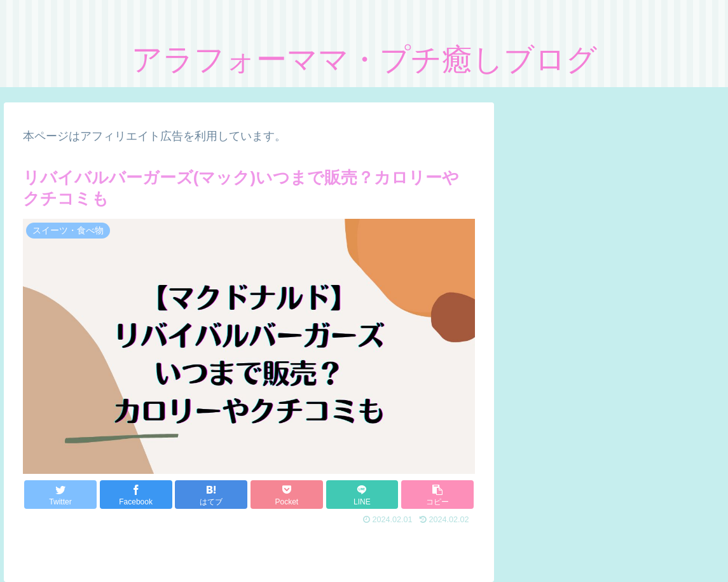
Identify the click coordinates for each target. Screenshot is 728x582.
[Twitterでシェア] (60, 495)
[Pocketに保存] (287, 495)
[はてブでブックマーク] (211, 495)
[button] (437, 495)
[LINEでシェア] (362, 495)
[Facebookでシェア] (136, 495)
